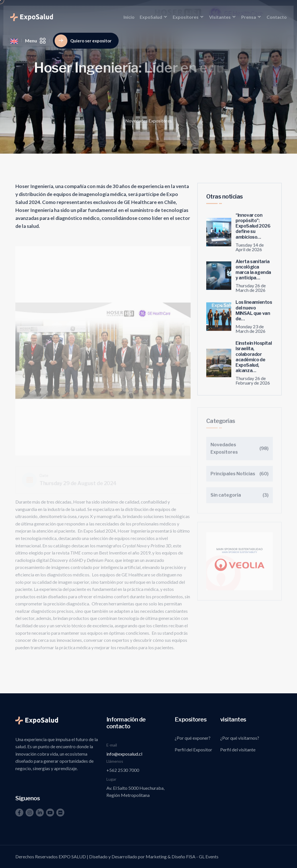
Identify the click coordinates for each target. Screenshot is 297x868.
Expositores (186, 17)
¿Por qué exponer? (193, 738)
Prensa (249, 17)
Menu (35, 41)
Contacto (277, 17)
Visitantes (220, 17)
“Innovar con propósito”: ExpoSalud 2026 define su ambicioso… (253, 229)
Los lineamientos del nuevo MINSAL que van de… (254, 313)
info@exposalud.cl (124, 754)
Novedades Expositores (148, 122)
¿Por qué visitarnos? (240, 738)
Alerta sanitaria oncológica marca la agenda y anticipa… (253, 272)
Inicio (129, 17)
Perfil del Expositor (193, 750)
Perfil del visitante (238, 750)
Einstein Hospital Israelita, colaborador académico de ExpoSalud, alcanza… (254, 360)
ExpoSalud (151, 17)
